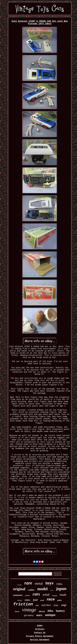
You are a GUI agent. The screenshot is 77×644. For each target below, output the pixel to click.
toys (49, 583)
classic (17, 611)
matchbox (46, 605)
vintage (29, 610)
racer (52, 590)
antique (50, 615)
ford (35, 600)
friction (23, 604)
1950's (27, 600)
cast (37, 605)
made (63, 595)
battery (60, 611)
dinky (56, 605)
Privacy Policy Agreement (40, 636)
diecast (42, 611)
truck (42, 600)
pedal (27, 596)
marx (39, 615)
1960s (59, 584)
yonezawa (18, 595)
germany (29, 615)
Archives (40, 629)
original (19, 589)
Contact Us (40, 633)
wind (46, 595)
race (51, 599)
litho (50, 611)
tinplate (19, 585)
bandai (20, 600)
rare (28, 583)
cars (36, 594)
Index (40, 626)
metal (39, 583)
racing (54, 596)
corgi (64, 605)
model (42, 589)
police (60, 600)
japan (61, 589)
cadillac (31, 590)
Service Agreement (40, 640)
